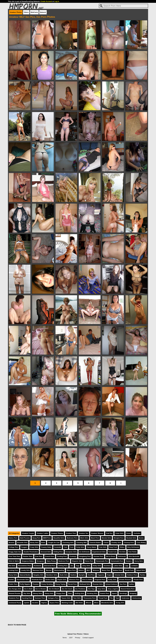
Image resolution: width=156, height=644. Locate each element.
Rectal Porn (72, 584)
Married (49, 570)
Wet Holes (79, 603)
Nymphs (82, 575)
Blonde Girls (106, 538)
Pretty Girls (112, 580)
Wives (96, 603)
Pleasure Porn (74, 580)
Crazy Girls (34, 547)
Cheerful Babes (95, 543)
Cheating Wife (81, 543)
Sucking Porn (27, 598)
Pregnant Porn (100, 580)
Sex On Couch (67, 589)
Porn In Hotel (87, 580)
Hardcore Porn (64, 561)
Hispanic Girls (77, 561)
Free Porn (39, 556)
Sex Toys (91, 589)
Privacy (78, 638)
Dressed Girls (46, 552)
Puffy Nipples (25, 584)
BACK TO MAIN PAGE (17, 625)
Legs (127, 566)
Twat (117, 598)
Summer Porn (40, 598)
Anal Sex (109, 533)
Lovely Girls (25, 570)
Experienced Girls (99, 552)
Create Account (46, 1)
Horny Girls (139, 561)
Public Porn (13, 584)
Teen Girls (77, 598)
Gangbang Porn (85, 556)
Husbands (38, 566)
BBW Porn (47, 538)
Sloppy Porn (61, 593)
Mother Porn (118, 570)
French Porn (50, 556)
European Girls (71, 552)
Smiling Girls (79, 593)
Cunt (72, 547)
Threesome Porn (90, 598)
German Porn (98, 556)
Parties (11, 580)
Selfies (132, 584)
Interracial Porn (50, 566)
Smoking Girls (92, 593)
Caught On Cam (54, 543)
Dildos (122, 547)
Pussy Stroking (47, 584)
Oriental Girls (119, 575)
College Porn (14, 547)
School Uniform (111, 584)
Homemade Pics (102, 561)
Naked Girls (141, 570)
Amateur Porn (71, 533)
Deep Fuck (113, 547)
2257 (71, 638)
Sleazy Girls (49, 593)
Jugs (78, 566)
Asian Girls (119, 533)
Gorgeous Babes (28, 561)
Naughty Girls (39, 575)
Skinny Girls (37, 593)
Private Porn (138, 580)
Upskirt (27, 603)
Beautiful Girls (59, 538)
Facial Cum (112, 552)
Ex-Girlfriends (85, 552)
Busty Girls (34, 543)
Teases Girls (66, 598)
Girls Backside (134, 556)
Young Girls (120, 603)
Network (43, 12)
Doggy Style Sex (15, 552)
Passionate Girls (23, 580)
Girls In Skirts (14, 561)
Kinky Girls (97, 566)
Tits (111, 598)
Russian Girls (98, 584)
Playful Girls (62, 580)
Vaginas (44, 603)
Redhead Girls (85, 584)
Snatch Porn (105, 593)
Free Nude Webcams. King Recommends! (78, 614)
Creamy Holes (46, 547)
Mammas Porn (38, 570)
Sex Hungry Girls (15, 589)
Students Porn (14, 598)
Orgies (109, 575)
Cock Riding (141, 543)
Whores (89, 603)
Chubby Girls (116, 543)
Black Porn (95, 538)
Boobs (141, 538)
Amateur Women (97, 533)
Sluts (70, 593)
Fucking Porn (62, 556)
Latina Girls (118, 566)
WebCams (34, 12)
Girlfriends (122, 556)
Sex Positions (80, 589)
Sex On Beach (54, 589)
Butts (43, 543)
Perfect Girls (50, 580)
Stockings (123, 593)
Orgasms (101, 575)
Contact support (88, 638)
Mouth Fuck (129, 570)
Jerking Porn (63, 566)
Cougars (24, 547)
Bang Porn (37, 538)
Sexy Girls (101, 589)
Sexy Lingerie (113, 589)
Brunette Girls (22, 543)
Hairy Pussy (51, 561)
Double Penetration (31, 552)
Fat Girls (122, 552)
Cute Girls (103, 547)
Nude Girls (64, 575)
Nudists (73, 575)
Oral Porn (91, 575)
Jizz (72, 566)
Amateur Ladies (43, 533)
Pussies (36, 584)
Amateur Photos (16, 12)
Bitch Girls (84, 538)
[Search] (123, 6)
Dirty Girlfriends (133, 547)
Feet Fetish (132, 552)
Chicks (106, 543)
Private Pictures (125, 580)
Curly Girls (80, 547)
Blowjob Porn (119, 538)
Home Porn (89, 561)
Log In (57, 1)
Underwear (126, 598)
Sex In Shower (41, 589)
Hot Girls (12, 566)
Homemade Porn (117, 561)
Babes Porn (13, 538)
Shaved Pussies (15, 593)
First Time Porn (15, 556)
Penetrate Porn (37, 580)
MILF (88, 570)
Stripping (133, 593)
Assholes (137, 533)
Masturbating (59, 570)
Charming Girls (68, 543)
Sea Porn (123, 584)
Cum (65, 547)
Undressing (136, 598)
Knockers (107, 566)
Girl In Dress (111, 556)
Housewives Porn (25, 566)
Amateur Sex (83, 533)
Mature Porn (71, 570)
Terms (65, 638)
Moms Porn (106, 570)
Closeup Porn (129, 543)
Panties (143, 575)
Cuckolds (58, 547)
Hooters (129, 561)
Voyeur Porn (54, 603)
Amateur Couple (28, 533)
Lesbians (134, 566)
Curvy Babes (92, 547)
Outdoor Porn (132, 575)
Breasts (12, 543)
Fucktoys (73, 556)
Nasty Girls (13, 575)
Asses (129, 533)
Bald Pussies (25, 538)
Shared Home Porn (128, 589)
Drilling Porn (58, 552)
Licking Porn (14, 570)
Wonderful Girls (107, 603)
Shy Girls (27, 593)
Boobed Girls (131, 538)
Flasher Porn (28, 556)
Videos (26, 12)
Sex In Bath (28, 589)
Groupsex (40, 561)
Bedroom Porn (72, 538)
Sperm (114, 593)
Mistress (96, 570)
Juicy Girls (86, 566)
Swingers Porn (53, 598)
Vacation (35, 603)
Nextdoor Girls (52, 575)
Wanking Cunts (67, 603)
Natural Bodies (25, 575)
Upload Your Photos (75, 634)
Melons (81, 570)
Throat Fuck (103, 598)
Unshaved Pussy (15, 603)
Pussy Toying (60, 584)
